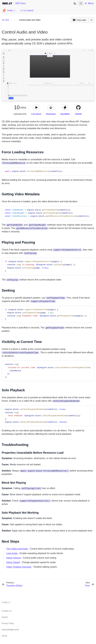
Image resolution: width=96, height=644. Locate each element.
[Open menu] (91, 20)
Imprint (5, 617)
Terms (4, 636)
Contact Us (7, 611)
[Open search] (81, 3)
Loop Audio (12, 553)
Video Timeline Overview (19, 567)
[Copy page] (79, 20)
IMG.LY (7, 602)
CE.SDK (5, 20)
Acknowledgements (10, 630)
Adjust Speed (13, 562)
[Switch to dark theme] (75, 3)
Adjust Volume (14, 558)
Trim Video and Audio (17, 549)
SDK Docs (20, 3)
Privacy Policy (8, 623)
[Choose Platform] (9, 10)
